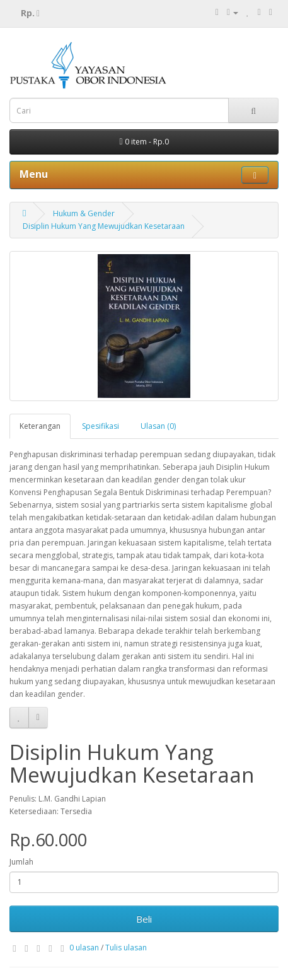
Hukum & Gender (84, 213)
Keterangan (40, 426)
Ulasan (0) (158, 426)
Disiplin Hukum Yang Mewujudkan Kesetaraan (104, 226)
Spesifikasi (101, 426)
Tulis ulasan (126, 948)
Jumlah (21, 862)
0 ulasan (84, 948)
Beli (144, 919)
